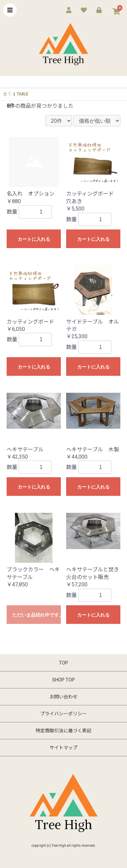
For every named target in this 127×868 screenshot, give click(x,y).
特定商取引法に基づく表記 (63, 731)
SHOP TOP (63, 680)
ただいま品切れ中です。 (37, 615)
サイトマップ (63, 748)
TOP (63, 663)
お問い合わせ (63, 697)
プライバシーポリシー (63, 714)
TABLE (22, 94)
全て (7, 94)
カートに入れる (34, 239)
